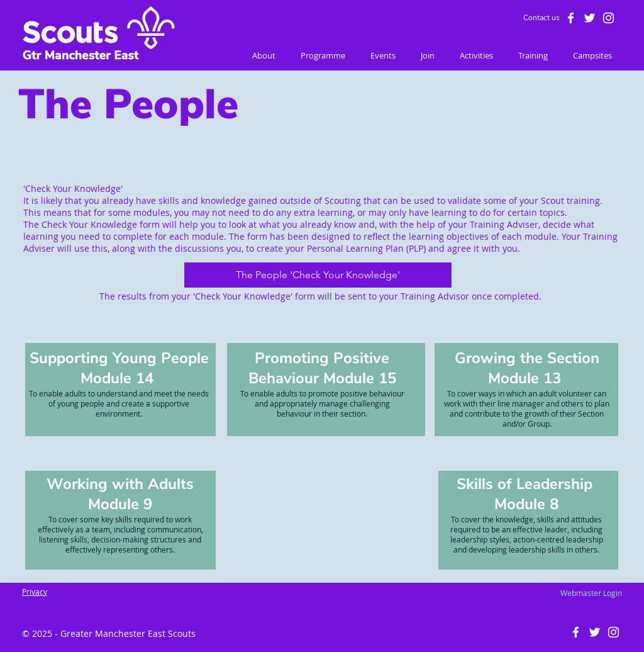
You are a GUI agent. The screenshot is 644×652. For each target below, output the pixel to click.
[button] (264, 56)
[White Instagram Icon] (608, 18)
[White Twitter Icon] (590, 18)
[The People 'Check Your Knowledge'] (318, 275)
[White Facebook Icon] (571, 18)
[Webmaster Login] (591, 593)
